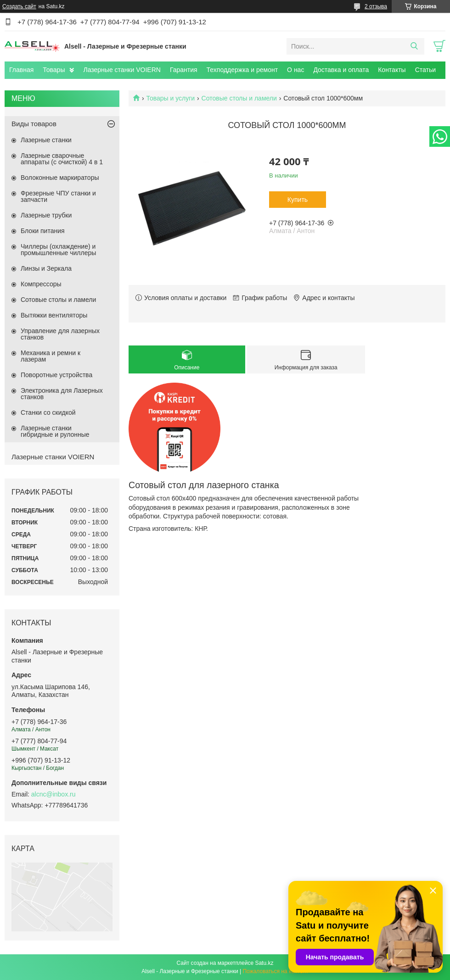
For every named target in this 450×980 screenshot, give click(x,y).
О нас (295, 70)
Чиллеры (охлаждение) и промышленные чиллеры (58, 250)
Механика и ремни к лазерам (51, 356)
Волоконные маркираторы (60, 178)
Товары (54, 70)
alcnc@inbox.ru (53, 794)
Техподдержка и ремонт (242, 70)
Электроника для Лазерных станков (62, 394)
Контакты (392, 70)
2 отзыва (376, 6)
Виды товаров (34, 124)
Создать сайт (19, 6)
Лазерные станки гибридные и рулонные (55, 431)
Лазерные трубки (46, 215)
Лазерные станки (46, 140)
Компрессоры (41, 284)
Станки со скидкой (48, 412)
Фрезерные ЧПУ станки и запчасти (58, 196)
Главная (21, 70)
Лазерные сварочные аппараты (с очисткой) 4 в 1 (62, 159)
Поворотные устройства (56, 375)
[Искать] (414, 46)
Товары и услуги (170, 98)
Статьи (425, 70)
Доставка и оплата (341, 70)
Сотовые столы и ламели (239, 98)
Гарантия (184, 70)
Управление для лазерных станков (60, 334)
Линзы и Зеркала (46, 268)
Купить (298, 200)
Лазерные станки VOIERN (122, 70)
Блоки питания (43, 231)
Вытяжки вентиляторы (54, 315)
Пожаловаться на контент (275, 971)
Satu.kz (264, 963)
